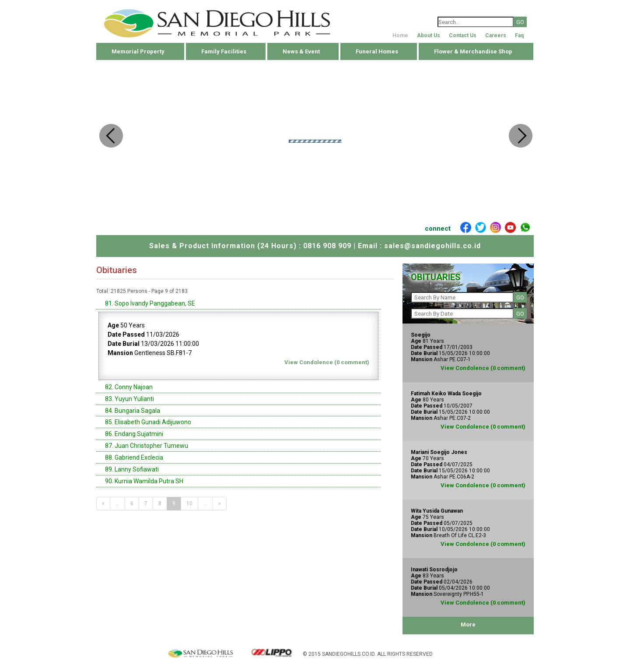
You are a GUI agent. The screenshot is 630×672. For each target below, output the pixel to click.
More (468, 625)
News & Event (301, 51)
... (117, 503)
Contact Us (463, 35)
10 (189, 503)
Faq (519, 35)
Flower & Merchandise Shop (473, 51)
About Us (429, 35)
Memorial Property (138, 51)
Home (400, 35)
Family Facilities (224, 51)
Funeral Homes (377, 51)
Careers (496, 35)
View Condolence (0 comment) (327, 362)
